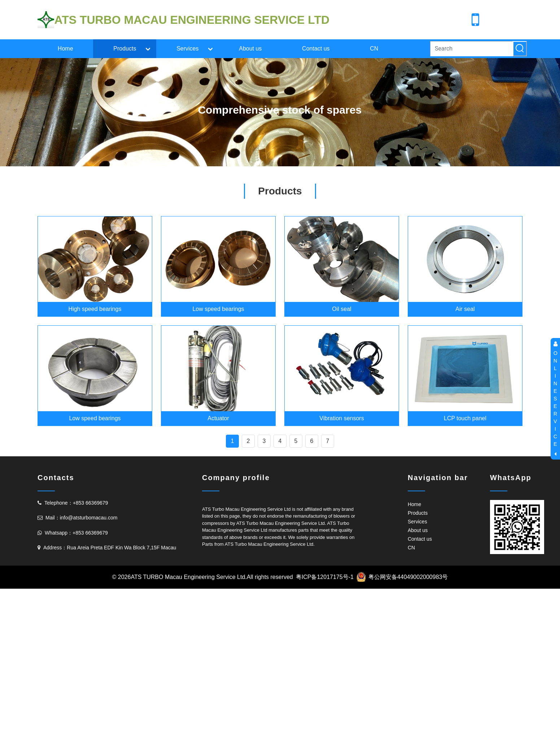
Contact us (316, 49)
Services (187, 49)
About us (250, 49)
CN (374, 49)
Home (65, 49)
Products (125, 49)
